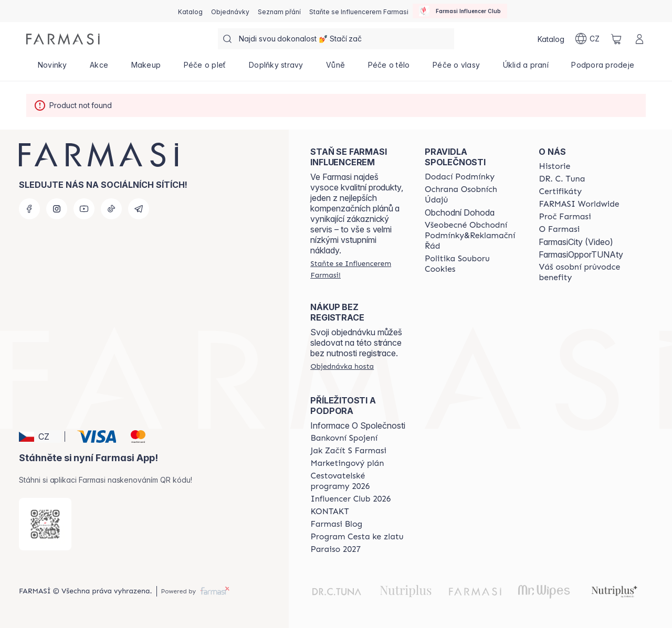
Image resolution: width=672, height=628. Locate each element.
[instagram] (57, 209)
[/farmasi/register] (230, 11)
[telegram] (139, 209)
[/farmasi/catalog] (190, 11)
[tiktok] (111, 209)
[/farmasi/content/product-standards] (560, 191)
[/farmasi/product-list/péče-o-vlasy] (456, 68)
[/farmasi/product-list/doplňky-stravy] (276, 68)
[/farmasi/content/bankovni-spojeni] (344, 438)
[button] (40, 437)
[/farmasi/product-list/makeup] (146, 68)
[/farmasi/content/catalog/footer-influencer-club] (350, 499)
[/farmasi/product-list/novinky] (52, 68)
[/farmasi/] (63, 39)
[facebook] (29, 209)
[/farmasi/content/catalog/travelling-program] (358, 481)
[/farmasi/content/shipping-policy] (460, 177)
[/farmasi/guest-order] (342, 366)
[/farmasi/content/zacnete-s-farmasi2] (348, 451)
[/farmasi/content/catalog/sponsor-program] (357, 537)
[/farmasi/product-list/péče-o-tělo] (389, 68)
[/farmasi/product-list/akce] (99, 68)
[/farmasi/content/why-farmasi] (565, 217)
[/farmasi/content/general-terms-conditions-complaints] (472, 236)
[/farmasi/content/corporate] (579, 204)
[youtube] (84, 209)
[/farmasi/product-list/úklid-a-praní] (526, 68)
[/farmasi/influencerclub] (460, 11)
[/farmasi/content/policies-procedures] (472, 195)
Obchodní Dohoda (460, 212)
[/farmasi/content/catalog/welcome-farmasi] (586, 272)
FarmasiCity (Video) (576, 242)
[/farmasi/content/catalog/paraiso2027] (335, 549)
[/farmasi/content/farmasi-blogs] (336, 524)
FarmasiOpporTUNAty (581, 254)
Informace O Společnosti (358, 425)
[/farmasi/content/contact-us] (329, 512)
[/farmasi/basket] (616, 39)
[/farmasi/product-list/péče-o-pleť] (205, 68)
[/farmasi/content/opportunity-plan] (347, 463)
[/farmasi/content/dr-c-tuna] (562, 179)
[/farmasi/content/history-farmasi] (554, 166)
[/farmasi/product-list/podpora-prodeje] (603, 68)
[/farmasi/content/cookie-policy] (472, 264)
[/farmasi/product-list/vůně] (335, 68)
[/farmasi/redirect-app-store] (45, 524)
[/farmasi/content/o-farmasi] (559, 229)
